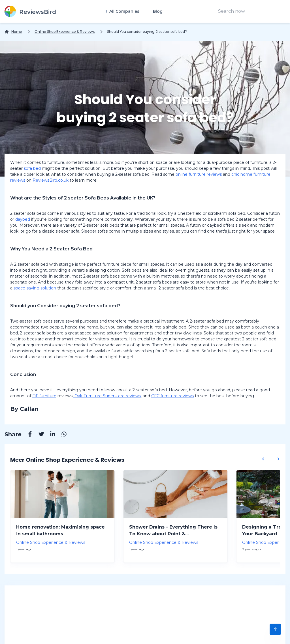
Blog (158, 11)
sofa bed (32, 168)
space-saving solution (35, 288)
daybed (23, 219)
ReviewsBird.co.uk (51, 180)
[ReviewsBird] (30, 11)
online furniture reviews (199, 174)
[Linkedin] (50, 435)
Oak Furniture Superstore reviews (107, 396)
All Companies (124, 11)
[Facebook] (27, 435)
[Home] (13, 32)
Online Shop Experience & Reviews (65, 32)
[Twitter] (39, 435)
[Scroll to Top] (275, 629)
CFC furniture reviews (172, 396)
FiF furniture (44, 396)
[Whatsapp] (61, 435)
